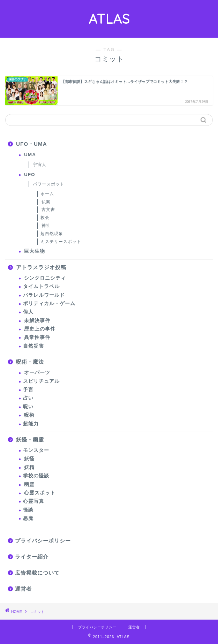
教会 (45, 218)
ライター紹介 (32, 557)
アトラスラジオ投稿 (41, 267)
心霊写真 (33, 501)
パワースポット (49, 184)
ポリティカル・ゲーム (49, 304)
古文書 (48, 210)
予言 (28, 390)
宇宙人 (40, 165)
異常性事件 (37, 337)
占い (28, 398)
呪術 (29, 415)
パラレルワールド (44, 295)
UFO (30, 175)
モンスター (36, 450)
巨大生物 (35, 251)
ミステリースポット (61, 242)
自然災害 (33, 346)
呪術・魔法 (30, 362)
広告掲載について (37, 573)
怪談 (28, 510)
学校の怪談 (36, 476)
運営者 (23, 589)
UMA (30, 155)
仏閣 (46, 202)
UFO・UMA (32, 144)
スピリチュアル (41, 381)
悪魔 (28, 518)
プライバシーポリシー (43, 541)
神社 (46, 226)
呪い (28, 407)
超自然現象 (52, 234)
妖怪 (29, 459)
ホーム (47, 194)
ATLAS (109, 19)
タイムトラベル (41, 286)
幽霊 (29, 484)
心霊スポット (40, 493)
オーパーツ (37, 373)
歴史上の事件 (40, 329)
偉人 (28, 312)
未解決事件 (37, 321)
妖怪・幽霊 (30, 440)
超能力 (31, 424)
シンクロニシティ (45, 278)
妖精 (29, 467)
